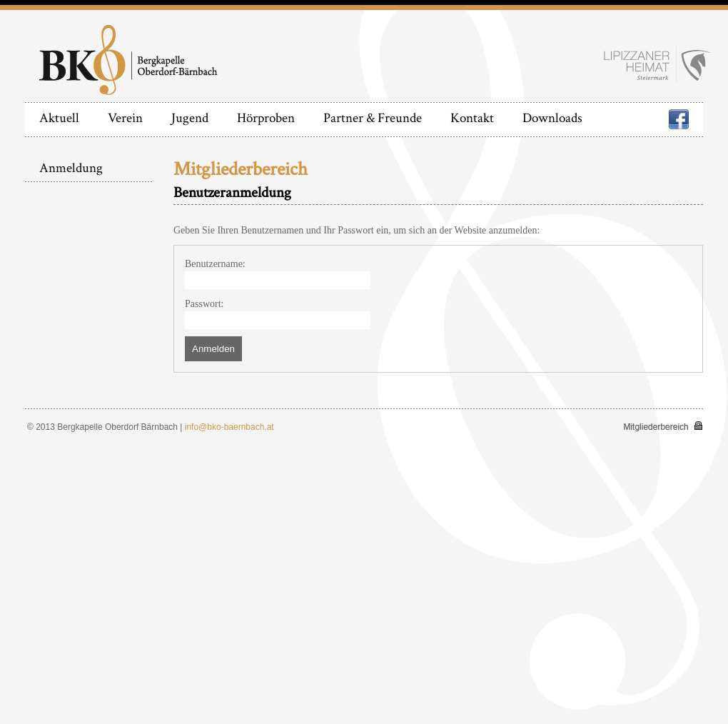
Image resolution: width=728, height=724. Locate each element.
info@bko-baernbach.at (229, 427)
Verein (125, 118)
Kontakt (472, 118)
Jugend (190, 118)
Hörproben (266, 118)
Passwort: (204, 304)
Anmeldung (71, 168)
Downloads (552, 118)
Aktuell (59, 118)
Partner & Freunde (373, 118)
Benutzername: (215, 264)
